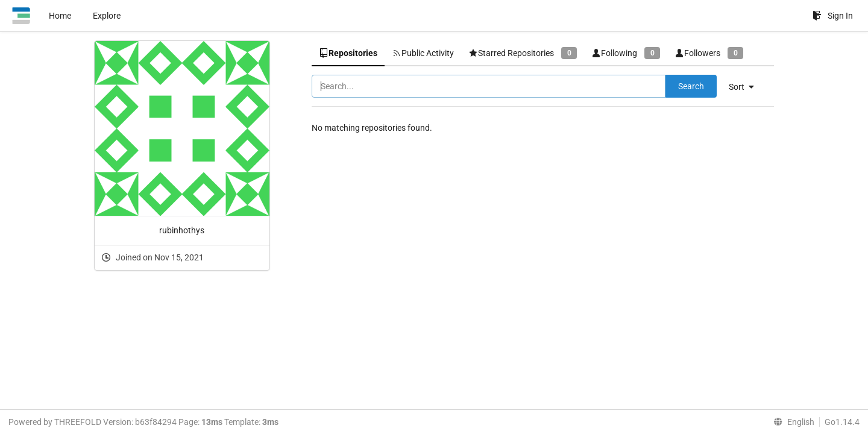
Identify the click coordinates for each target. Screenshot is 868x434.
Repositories (348, 53)
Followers (709, 53)
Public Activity (423, 53)
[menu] (746, 87)
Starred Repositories (523, 53)
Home (60, 16)
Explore (107, 16)
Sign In (833, 16)
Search (691, 86)
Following (626, 53)
